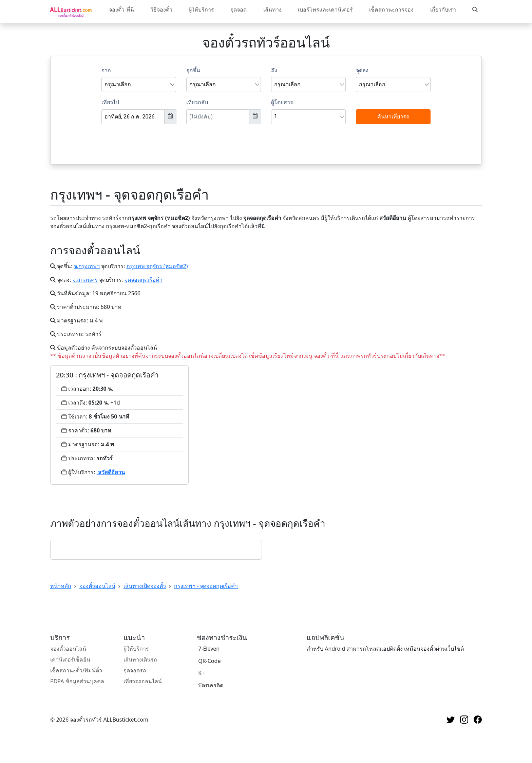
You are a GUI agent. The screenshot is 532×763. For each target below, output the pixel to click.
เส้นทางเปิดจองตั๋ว (145, 586)
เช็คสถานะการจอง (391, 10)
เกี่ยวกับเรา (443, 10)
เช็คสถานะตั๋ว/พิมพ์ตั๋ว (76, 670)
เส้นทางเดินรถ (140, 659)
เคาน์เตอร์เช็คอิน (70, 659)
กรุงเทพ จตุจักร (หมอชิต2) (157, 266)
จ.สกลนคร (85, 280)
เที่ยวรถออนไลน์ (143, 681)
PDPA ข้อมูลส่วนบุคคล (77, 681)
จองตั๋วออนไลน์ (97, 586)
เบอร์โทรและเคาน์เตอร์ (325, 10)
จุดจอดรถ (135, 670)
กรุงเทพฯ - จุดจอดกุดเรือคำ (206, 586)
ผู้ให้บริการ (201, 10)
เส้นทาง (272, 10)
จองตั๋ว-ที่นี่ (121, 10)
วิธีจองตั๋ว (161, 10)
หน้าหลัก (61, 586)
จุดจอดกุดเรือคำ (144, 280)
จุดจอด (239, 10)
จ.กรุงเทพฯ (87, 266)
